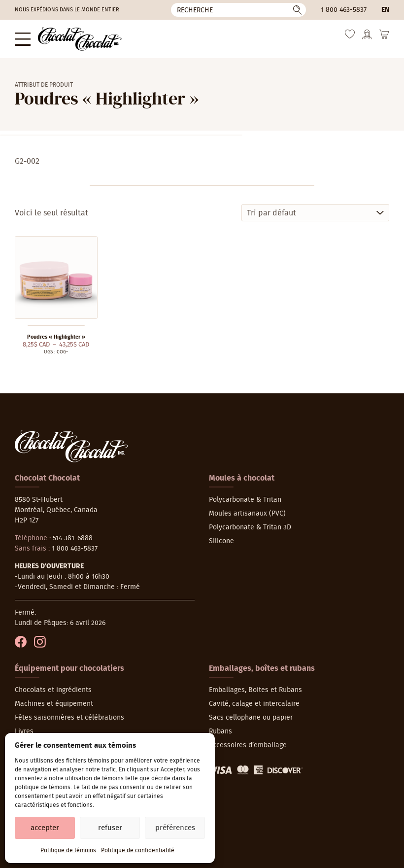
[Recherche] (238, 10)
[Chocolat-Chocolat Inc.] (80, 39)
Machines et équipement (54, 704)
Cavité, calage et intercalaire (254, 704)
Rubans (220, 731)
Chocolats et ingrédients (53, 690)
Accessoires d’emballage (248, 745)
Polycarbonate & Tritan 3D (250, 527)
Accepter (45, 828)
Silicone (221, 541)
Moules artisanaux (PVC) (247, 514)
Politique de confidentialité (138, 850)
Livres (24, 731)
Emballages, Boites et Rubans (255, 690)
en (385, 10)
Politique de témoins (68, 850)
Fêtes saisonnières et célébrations (69, 718)
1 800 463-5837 (344, 10)
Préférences (175, 828)
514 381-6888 (73, 538)
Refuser (110, 828)
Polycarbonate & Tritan (245, 500)
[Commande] (315, 213)
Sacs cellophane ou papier (251, 718)
